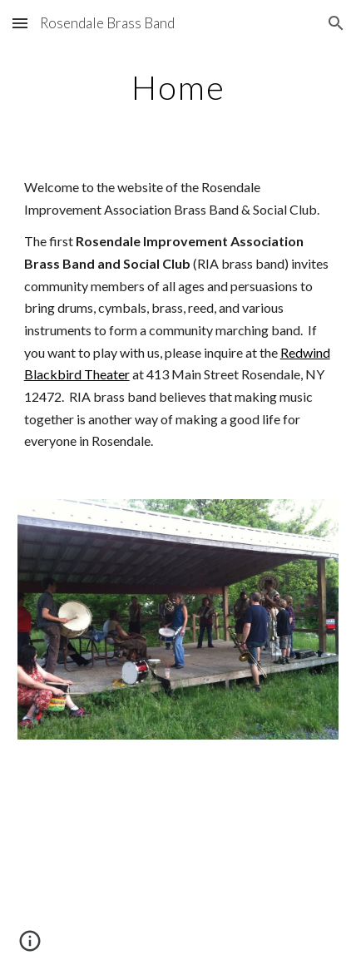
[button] (20, 23)
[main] (178, 87)
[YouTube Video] (178, 870)
